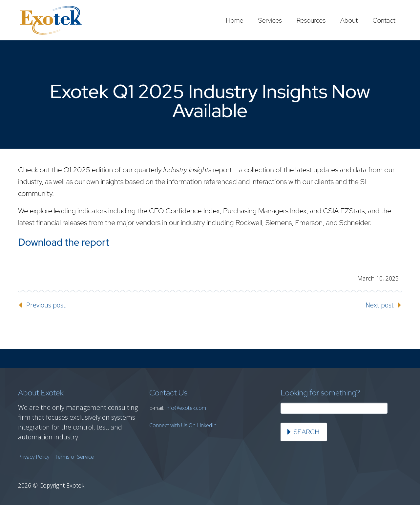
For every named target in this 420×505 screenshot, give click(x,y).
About (349, 20)
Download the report (64, 242)
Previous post (46, 305)
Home (234, 20)
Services (270, 20)
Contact (384, 20)
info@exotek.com (186, 408)
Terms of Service (74, 457)
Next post (380, 305)
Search (306, 432)
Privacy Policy (34, 457)
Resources (311, 20)
